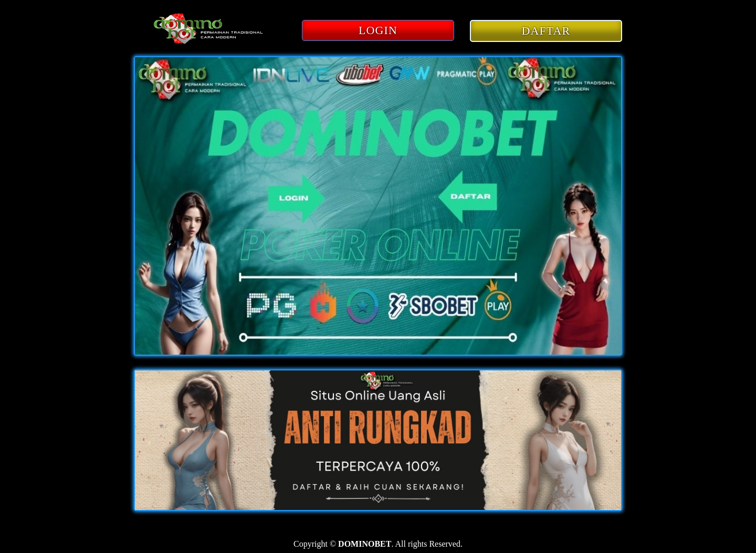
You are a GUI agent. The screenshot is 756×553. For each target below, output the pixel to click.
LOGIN (378, 30)
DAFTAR (546, 31)
